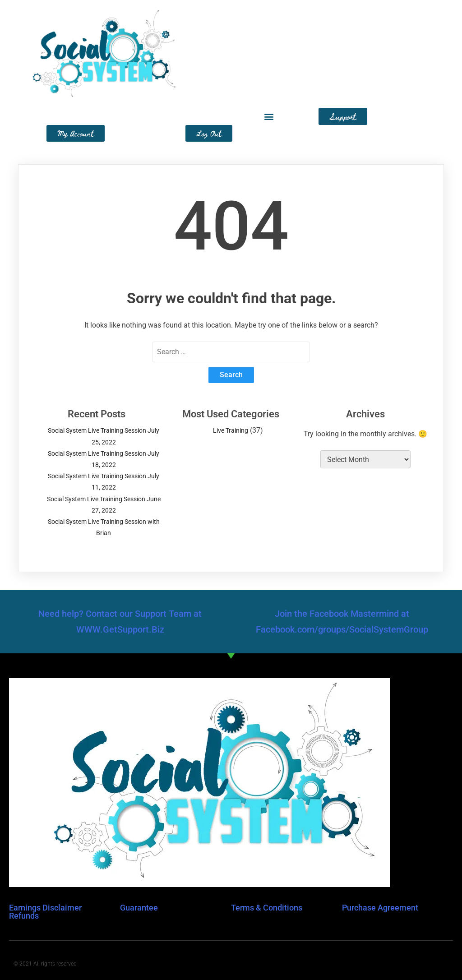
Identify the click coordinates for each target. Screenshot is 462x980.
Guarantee (139, 908)
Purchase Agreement (380, 908)
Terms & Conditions (267, 908)
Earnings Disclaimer (45, 908)
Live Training (231, 430)
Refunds (24, 916)
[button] (269, 117)
